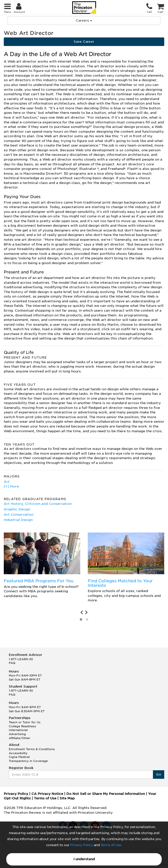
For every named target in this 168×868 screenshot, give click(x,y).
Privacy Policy (81, 845)
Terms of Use (111, 845)
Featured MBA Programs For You (39, 581)
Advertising (17, 734)
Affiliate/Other (19, 738)
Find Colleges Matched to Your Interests (120, 583)
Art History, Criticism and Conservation (38, 504)
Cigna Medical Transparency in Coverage (28, 759)
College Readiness (22, 726)
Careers (84, 20)
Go (159, 774)
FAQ (12, 663)
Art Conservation (19, 515)
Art (7, 482)
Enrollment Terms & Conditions (32, 749)
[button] (81, 619)
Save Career (84, 42)
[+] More (11, 486)
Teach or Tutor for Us (25, 722)
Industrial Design (18, 520)
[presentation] (82, 612)
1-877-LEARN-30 (21, 659)
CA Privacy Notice (47, 794)
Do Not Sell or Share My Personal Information (106, 794)
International (18, 730)
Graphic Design (17, 509)
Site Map (67, 798)
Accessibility (18, 753)
